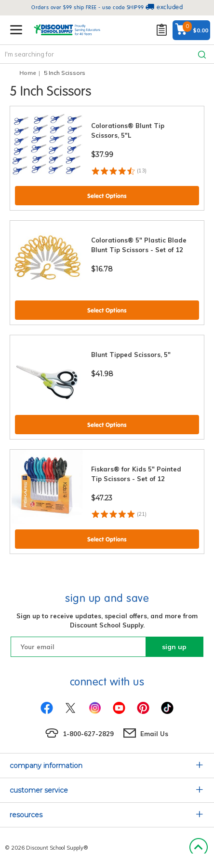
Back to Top (198, 848)
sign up (174, 647)
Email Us (154, 734)
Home (28, 73)
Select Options (107, 196)
